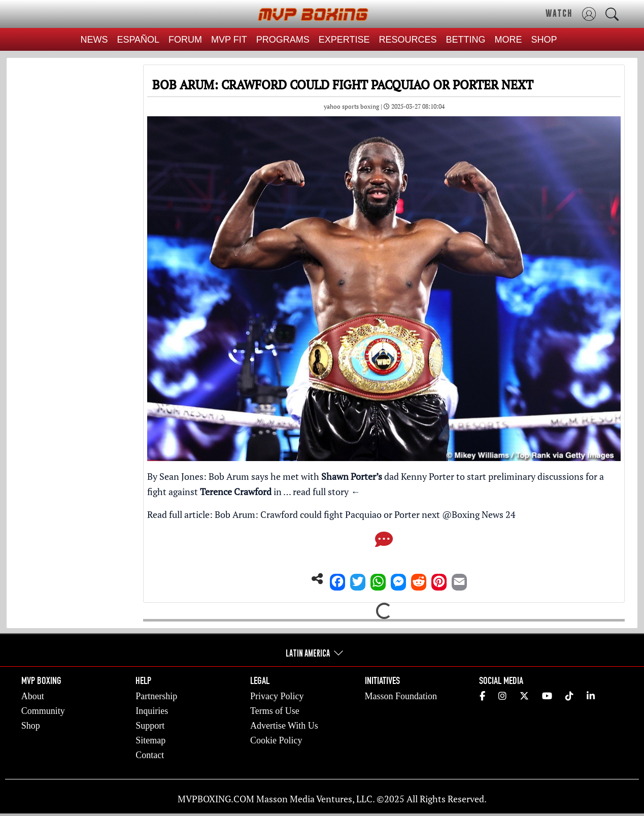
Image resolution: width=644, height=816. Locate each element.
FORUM (185, 40)
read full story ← (326, 492)
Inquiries (152, 711)
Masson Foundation (401, 696)
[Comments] (384, 542)
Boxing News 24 (484, 514)
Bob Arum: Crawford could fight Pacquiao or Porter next (327, 514)
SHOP (544, 40)
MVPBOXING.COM (216, 799)
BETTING (466, 40)
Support (150, 726)
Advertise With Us (284, 726)
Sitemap (150, 740)
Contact (150, 755)
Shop (31, 726)
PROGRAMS (283, 40)
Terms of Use (275, 711)
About (33, 696)
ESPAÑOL (138, 40)
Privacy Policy (277, 696)
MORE (509, 40)
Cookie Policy (276, 740)
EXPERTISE (344, 40)
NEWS (94, 40)
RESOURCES (408, 40)
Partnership (156, 696)
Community (43, 711)
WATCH (559, 13)
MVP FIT (229, 40)
